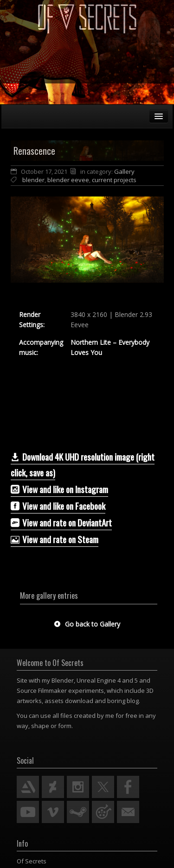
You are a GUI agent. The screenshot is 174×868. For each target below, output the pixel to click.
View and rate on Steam (55, 539)
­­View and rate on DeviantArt (61, 522)
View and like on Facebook (58, 506)
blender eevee (68, 180)
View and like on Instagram (59, 489)
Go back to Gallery (87, 624)
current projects (114, 180)
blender (33, 180)
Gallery (124, 171)
